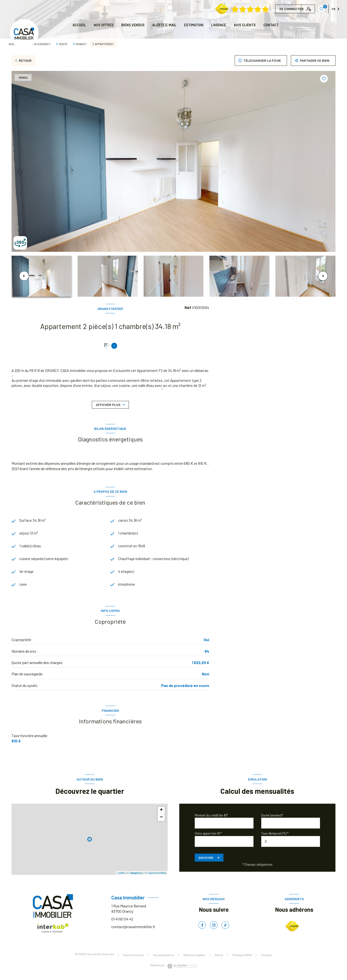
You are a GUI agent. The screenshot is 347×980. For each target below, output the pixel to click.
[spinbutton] (291, 844)
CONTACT (271, 25)
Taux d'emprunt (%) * (275, 836)
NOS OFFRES (104, 25)
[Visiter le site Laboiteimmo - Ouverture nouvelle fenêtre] (182, 968)
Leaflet (121, 875)
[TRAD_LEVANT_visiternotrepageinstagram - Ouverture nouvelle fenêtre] (214, 927)
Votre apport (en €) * (208, 836)
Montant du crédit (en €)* (211, 817)
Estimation (194, 25)
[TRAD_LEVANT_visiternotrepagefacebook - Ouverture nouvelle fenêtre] (202, 927)
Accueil (79, 25)
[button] (323, 276)
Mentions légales (194, 957)
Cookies (266, 957)
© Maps (135, 875)
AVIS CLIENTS (245, 25)
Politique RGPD (242, 957)
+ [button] (161, 812)
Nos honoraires (134, 957)
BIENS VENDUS (133, 25)
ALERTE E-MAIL (164, 25)
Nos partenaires (164, 957)
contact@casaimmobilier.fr (133, 929)
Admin (219, 957)
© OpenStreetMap (156, 875)
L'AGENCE (219, 25)
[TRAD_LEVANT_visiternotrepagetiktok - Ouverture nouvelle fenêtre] (225, 927)
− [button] (161, 820)
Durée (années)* (272, 817)
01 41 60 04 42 (122, 921)
